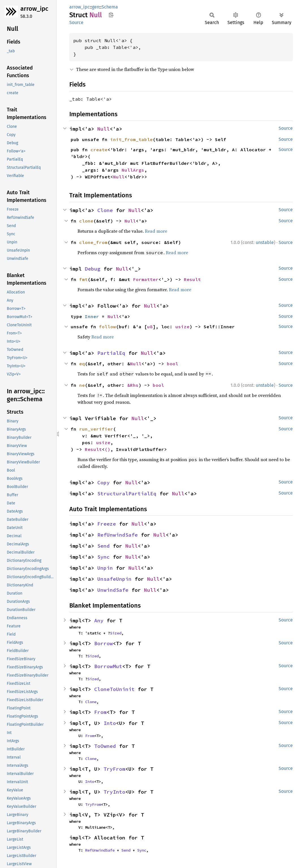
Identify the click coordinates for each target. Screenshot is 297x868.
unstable (265, 242)
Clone (105, 210)
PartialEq (111, 353)
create (99, 150)
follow (107, 327)
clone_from (93, 242)
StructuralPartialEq (127, 494)
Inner (92, 316)
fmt (83, 279)
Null (104, 129)
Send (104, 546)
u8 (150, 327)
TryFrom (114, 769)
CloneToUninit (114, 689)
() (107, 449)
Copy (104, 482)
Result (192, 279)
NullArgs (133, 170)
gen (96, 7)
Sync (104, 557)
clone (86, 221)
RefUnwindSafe (118, 535)
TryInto (114, 792)
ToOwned (105, 746)
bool (173, 364)
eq (82, 364)
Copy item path (111, 15)
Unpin (105, 568)
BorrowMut (108, 666)
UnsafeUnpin (114, 579)
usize (182, 327)
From (100, 712)
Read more (156, 231)
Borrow (104, 643)
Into (110, 723)
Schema (110, 7)
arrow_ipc (34, 9)
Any (99, 620)
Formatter (146, 279)
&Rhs (133, 385)
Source (76, 22)
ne (82, 385)
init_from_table (132, 139)
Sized (116, 633)
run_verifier (96, 429)
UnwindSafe (113, 590)
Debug (93, 269)
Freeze (107, 524)
